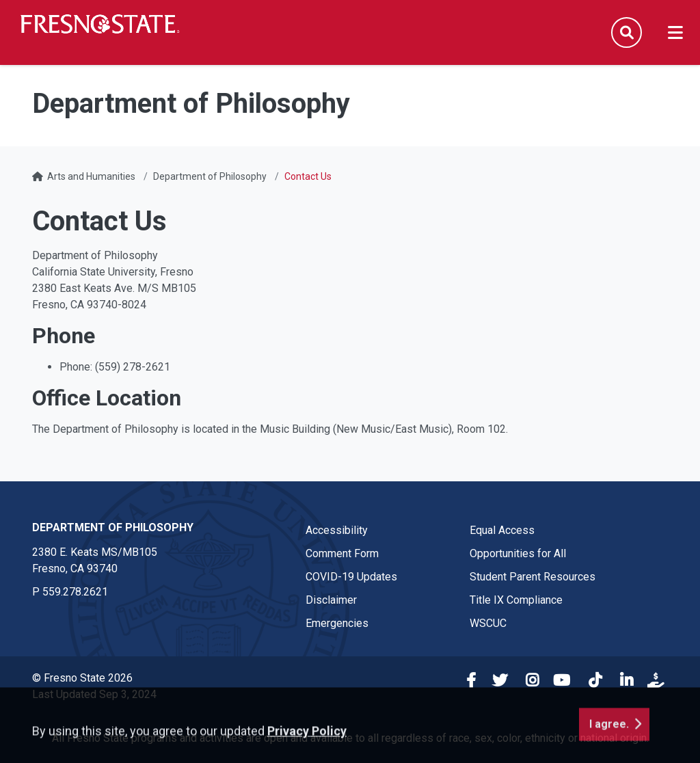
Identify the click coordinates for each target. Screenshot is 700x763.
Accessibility (337, 530)
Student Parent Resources (533, 577)
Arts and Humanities (91, 176)
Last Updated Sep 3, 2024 (94, 694)
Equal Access (502, 530)
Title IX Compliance (516, 600)
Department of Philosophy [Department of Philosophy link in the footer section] (113, 527)
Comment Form (342, 553)
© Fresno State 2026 (82, 678)
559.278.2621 (75, 592)
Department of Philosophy (210, 176)
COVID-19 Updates (351, 577)
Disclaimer (331, 600)
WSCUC (488, 623)
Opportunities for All (518, 553)
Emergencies (337, 623)
